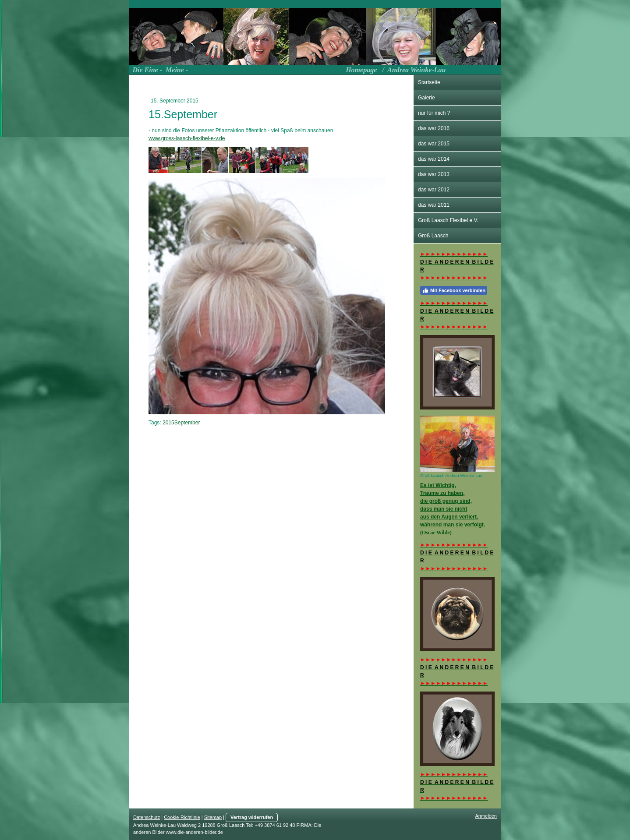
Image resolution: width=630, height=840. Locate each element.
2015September (181, 423)
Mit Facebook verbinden (454, 290)
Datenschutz (147, 817)
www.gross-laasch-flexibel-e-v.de (187, 138)
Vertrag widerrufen (252, 817)
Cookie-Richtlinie (182, 817)
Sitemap (213, 817)
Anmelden (486, 816)
